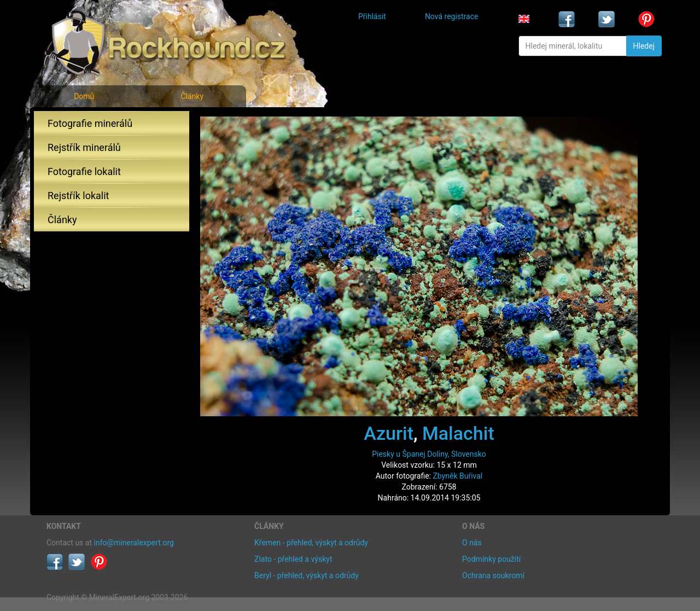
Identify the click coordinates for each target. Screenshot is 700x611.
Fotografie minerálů (90, 123)
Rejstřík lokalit (78, 196)
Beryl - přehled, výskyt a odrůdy (307, 575)
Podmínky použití (491, 559)
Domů (84, 96)
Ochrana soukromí (493, 575)
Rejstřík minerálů (84, 147)
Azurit (389, 433)
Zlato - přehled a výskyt (293, 559)
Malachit (458, 433)
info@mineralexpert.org (134, 543)
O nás (472, 543)
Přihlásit (372, 16)
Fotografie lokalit (84, 171)
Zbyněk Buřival (457, 476)
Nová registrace (452, 16)
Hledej (644, 46)
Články (192, 96)
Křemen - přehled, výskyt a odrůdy (311, 543)
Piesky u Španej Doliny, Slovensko (429, 454)
